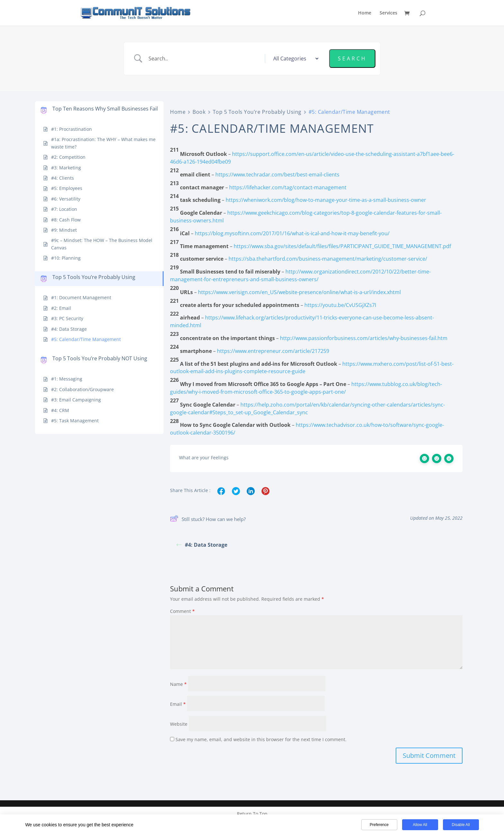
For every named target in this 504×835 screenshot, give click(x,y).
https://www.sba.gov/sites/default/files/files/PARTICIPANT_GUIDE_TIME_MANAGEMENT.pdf (342, 246)
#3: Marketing (66, 168)
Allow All (420, 825)
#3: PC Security (67, 318)
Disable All (461, 825)
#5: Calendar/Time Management (86, 339)
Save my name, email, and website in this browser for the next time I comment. (261, 739)
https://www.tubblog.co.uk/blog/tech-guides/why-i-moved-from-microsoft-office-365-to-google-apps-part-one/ (306, 388)
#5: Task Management (75, 421)
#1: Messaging (67, 379)
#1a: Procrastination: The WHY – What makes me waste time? (103, 143)
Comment (182, 611)
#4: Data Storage (69, 329)
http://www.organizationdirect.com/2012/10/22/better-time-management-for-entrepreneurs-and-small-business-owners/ (300, 275)
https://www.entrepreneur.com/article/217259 (273, 351)
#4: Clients (63, 178)
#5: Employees (67, 188)
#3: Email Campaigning (76, 400)
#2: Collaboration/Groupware (82, 389)
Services (388, 13)
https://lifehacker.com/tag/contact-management (288, 187)
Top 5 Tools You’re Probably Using (257, 112)
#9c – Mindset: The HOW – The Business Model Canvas (102, 244)
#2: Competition (68, 157)
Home (365, 13)
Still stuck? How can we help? (208, 520)
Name (178, 683)
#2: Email (61, 308)
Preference (379, 825)
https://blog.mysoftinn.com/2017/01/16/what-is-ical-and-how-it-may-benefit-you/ (292, 233)
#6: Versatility (66, 199)
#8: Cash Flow (66, 220)
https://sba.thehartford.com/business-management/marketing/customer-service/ (328, 259)
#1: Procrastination (72, 129)
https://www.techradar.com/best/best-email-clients (277, 175)
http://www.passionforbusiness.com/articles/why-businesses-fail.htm (364, 338)
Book (199, 112)
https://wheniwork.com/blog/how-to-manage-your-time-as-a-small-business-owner (326, 200)
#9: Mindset (64, 230)
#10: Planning (66, 258)
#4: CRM (60, 410)
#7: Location (64, 209)
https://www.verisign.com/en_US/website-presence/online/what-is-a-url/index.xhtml (299, 292)
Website (179, 723)
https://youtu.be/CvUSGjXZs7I (340, 305)
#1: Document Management (81, 297)
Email (178, 703)
